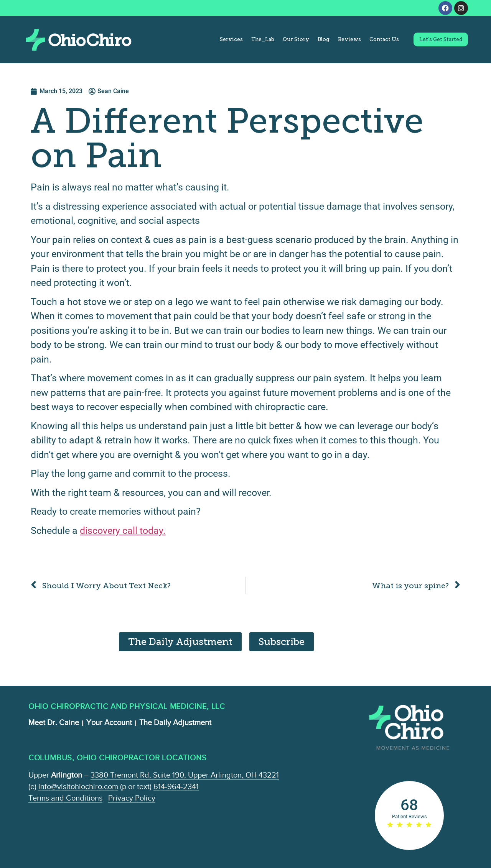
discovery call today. (123, 531)
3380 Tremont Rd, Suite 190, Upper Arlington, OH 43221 (185, 775)
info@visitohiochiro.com (78, 786)
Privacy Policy (132, 798)
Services (231, 39)
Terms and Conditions (65, 798)
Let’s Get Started (441, 39)
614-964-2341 (176, 786)
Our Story (296, 39)
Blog (324, 39)
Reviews (349, 39)
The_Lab (263, 39)
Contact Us (384, 39)
